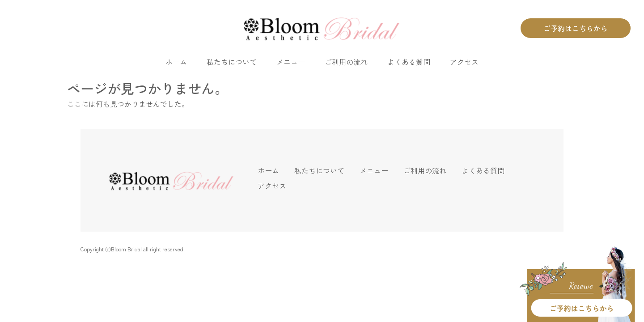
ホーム (176, 62)
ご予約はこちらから (576, 28)
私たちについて (232, 62)
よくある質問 (409, 62)
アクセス (464, 62)
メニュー (291, 62)
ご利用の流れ (346, 62)
